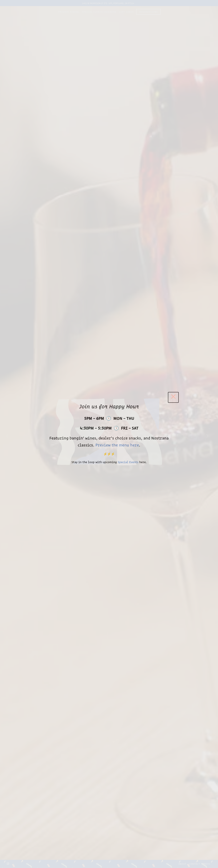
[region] (109, 434)
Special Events (128, 462)
